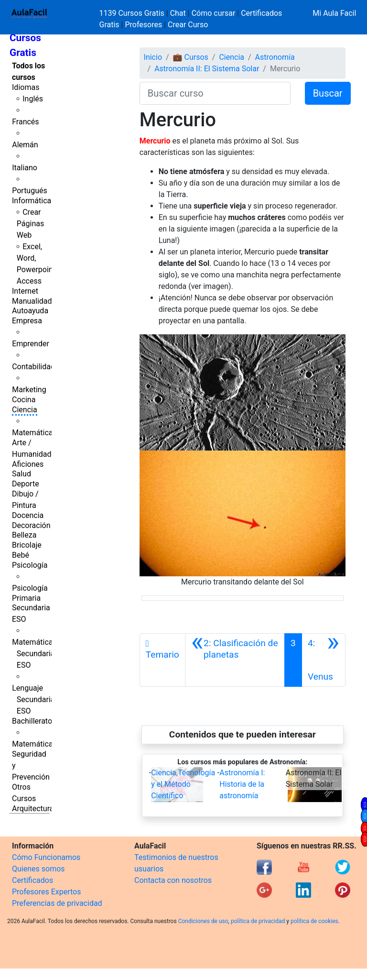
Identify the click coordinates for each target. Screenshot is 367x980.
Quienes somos (38, 869)
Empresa (27, 321)
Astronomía (275, 57)
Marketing (29, 390)
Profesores (143, 25)
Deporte (26, 484)
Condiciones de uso (203, 921)
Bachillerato (32, 721)
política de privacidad (258, 921)
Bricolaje (27, 545)
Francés (25, 122)
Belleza (24, 535)
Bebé (21, 555)
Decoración (31, 525)
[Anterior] (235, 660)
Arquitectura (33, 809)
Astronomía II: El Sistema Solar (207, 69)
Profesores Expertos (46, 892)
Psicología (30, 565)
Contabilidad (33, 367)
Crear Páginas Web (30, 224)
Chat (178, 13)
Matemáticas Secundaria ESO (34, 654)
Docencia (28, 515)
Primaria (26, 598)
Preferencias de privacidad (57, 903)
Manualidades (36, 301)
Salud (22, 474)
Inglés (33, 99)
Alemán (25, 145)
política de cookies (314, 921)
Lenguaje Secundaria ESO (33, 699)
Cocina (24, 400)
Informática (32, 201)
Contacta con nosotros (173, 880)
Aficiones (28, 464)
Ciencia (25, 410)
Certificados (32, 880)
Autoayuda (30, 311)
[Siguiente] (324, 660)
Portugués (30, 191)
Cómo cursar (214, 13)
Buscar (328, 93)
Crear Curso (188, 25)
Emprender (31, 344)
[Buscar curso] (215, 93)
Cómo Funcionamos (46, 857)
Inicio (153, 57)
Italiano (25, 168)
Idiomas (26, 87)
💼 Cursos (191, 57)
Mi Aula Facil (334, 13)
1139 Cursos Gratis (133, 13)
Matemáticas (34, 433)
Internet (25, 291)
